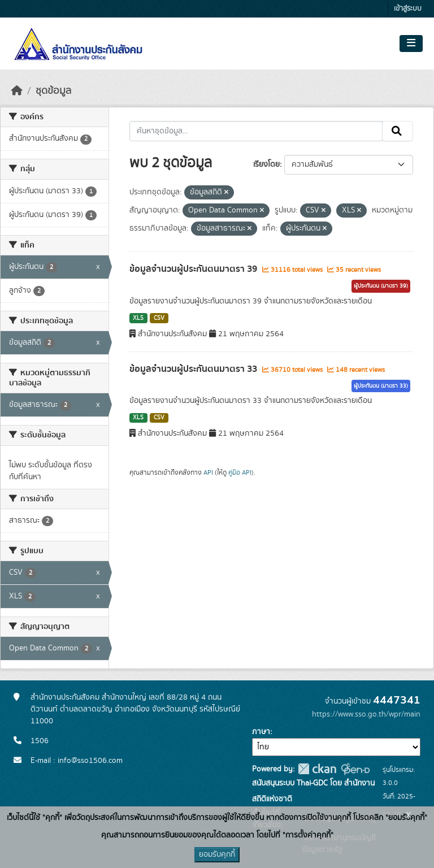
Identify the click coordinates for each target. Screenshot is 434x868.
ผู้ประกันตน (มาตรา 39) (381, 286)
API (208, 472)
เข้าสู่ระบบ (408, 9)
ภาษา (261, 732)
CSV (159, 318)
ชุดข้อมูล (53, 91)
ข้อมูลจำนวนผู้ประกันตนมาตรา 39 (194, 269)
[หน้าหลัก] (17, 91)
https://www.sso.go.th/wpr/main (366, 714)
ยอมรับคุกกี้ (217, 854)
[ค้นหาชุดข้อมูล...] (256, 131)
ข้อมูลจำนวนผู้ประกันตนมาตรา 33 (194, 369)
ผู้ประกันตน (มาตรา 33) (381, 386)
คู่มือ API (240, 472)
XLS (138, 318)
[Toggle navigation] (411, 44)
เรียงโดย (266, 164)
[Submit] (398, 131)
